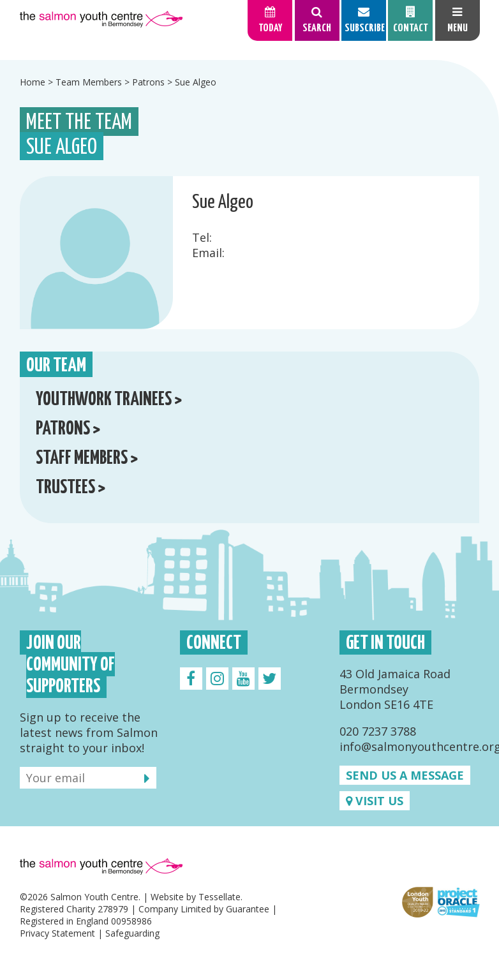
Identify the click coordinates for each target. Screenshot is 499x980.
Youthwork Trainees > (109, 400)
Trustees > (71, 488)
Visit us (375, 801)
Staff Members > (87, 458)
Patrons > (68, 429)
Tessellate (220, 897)
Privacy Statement (57, 933)
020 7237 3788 (378, 731)
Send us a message (405, 775)
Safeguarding (132, 933)
